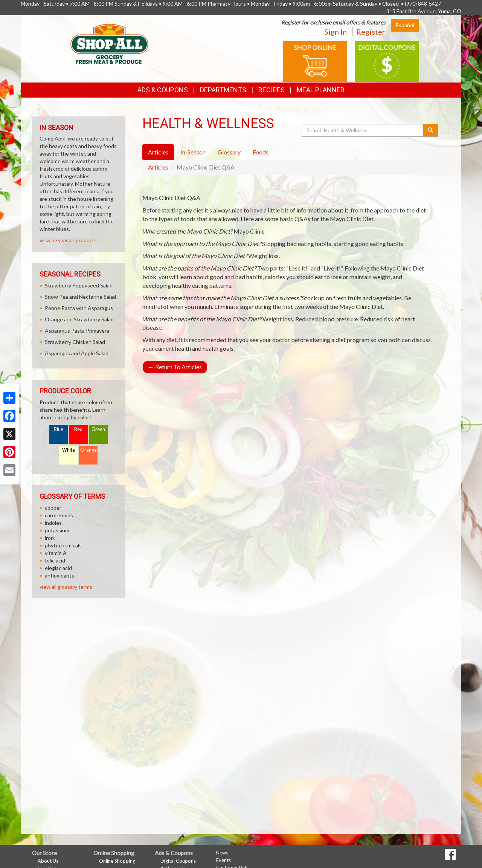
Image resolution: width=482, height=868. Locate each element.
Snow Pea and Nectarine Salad (80, 297)
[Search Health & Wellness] (363, 130)
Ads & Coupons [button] (163, 90)
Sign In (336, 32)
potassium (57, 530)
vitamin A (56, 553)
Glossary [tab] (229, 152)
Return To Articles (175, 367)
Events (223, 860)
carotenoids (59, 515)
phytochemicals (63, 545)
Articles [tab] (158, 152)
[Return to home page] (109, 44)
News (222, 853)
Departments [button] (223, 90)
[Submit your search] (431, 130)
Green (98, 429)
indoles (53, 523)
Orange (88, 450)
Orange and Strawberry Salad (79, 319)
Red (78, 429)
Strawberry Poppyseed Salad (79, 285)
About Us (48, 861)
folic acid (55, 560)
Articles (158, 167)
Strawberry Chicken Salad (75, 342)
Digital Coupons (178, 861)
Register (371, 32)
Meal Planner (321, 90)
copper (53, 508)
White (69, 450)
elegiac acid (58, 568)
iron (49, 538)
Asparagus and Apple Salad (77, 353)
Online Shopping (117, 861)
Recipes (272, 90)
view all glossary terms (66, 587)
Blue (59, 429)
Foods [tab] (261, 152)
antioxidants (59, 575)
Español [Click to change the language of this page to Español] (405, 25)
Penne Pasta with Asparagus (79, 308)
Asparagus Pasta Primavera (77, 331)
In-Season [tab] (193, 152)
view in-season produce (67, 240)
